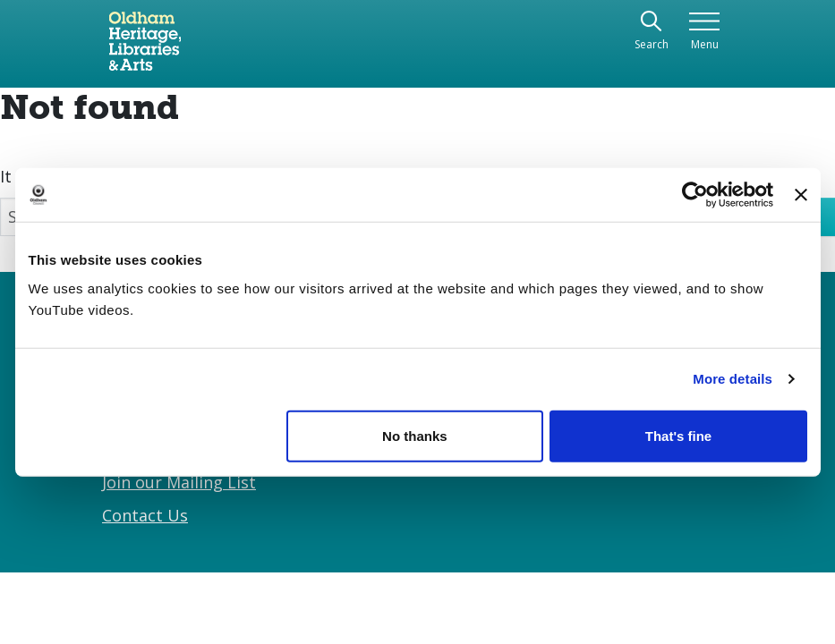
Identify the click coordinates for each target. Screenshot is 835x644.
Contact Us (145, 515)
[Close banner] (801, 195)
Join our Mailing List (179, 482)
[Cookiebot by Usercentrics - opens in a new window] (695, 195)
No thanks (415, 435)
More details (733, 379)
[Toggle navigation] (705, 32)
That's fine (678, 435)
